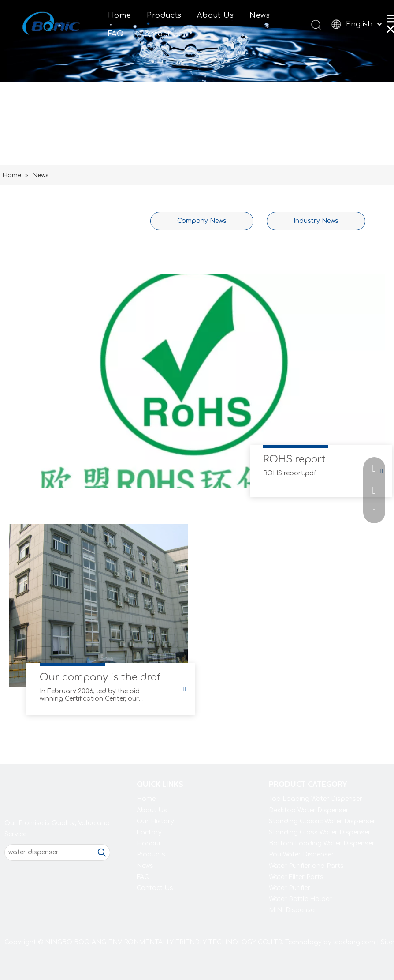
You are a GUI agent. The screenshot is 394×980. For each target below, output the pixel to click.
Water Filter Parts (296, 877)
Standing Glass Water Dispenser (320, 832)
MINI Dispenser (293, 910)
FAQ (116, 34)
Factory (149, 832)
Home (120, 15)
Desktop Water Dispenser (309, 810)
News (260, 15)
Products (164, 15)
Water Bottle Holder (300, 899)
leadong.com (354, 942)
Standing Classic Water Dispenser (322, 821)
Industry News (316, 221)
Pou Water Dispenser (301, 854)
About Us (215, 15)
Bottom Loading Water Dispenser (322, 843)
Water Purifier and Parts (306, 866)
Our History (155, 821)
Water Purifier (290, 888)
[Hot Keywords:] (102, 852)
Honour (149, 843)
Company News (202, 221)
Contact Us (161, 34)
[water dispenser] (49, 852)
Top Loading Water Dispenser (316, 799)
